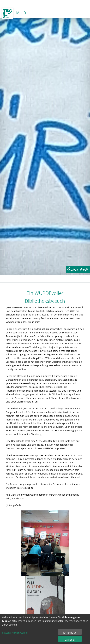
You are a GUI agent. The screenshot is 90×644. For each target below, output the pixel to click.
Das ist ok (70, 640)
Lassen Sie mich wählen (15, 633)
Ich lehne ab (70, 633)
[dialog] (45, 629)
